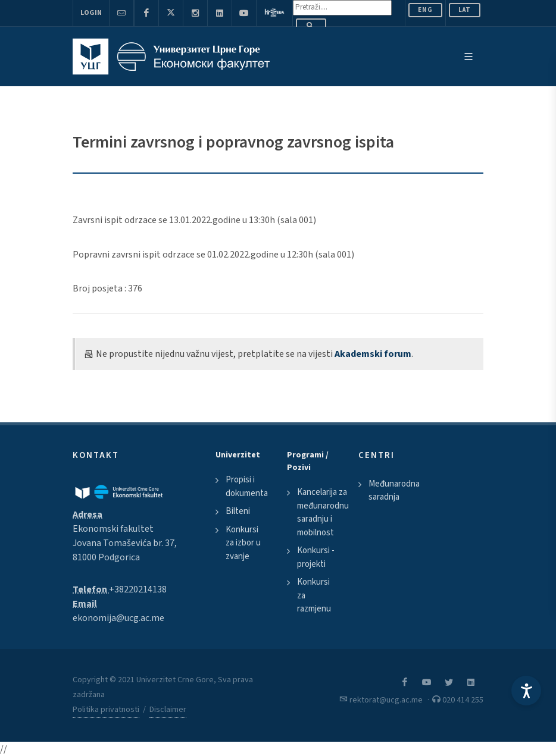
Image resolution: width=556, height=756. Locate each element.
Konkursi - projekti (316, 557)
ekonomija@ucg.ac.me (118, 618)
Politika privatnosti (106, 710)
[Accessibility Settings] (526, 691)
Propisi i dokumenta (247, 487)
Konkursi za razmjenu (314, 595)
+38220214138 (138, 589)
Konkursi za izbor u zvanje (243, 543)
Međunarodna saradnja (394, 491)
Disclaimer (168, 710)
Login (91, 13)
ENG (425, 10)
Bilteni (238, 511)
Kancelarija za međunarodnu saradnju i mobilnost (323, 512)
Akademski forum (373, 354)
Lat (465, 10)
